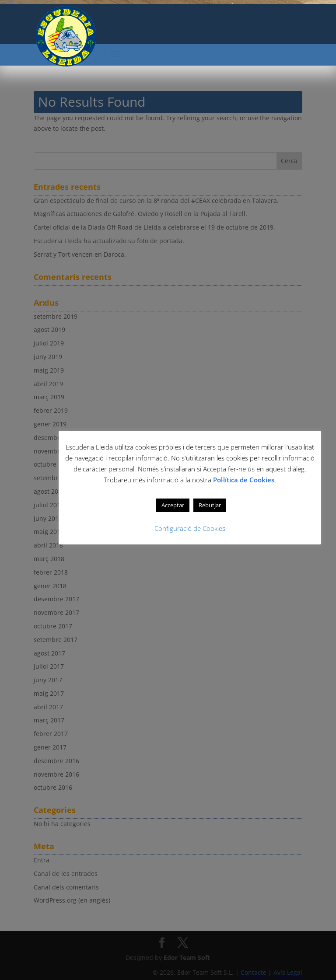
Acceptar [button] (173, 505)
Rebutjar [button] (210, 505)
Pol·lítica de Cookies (244, 480)
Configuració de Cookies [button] (190, 528)
